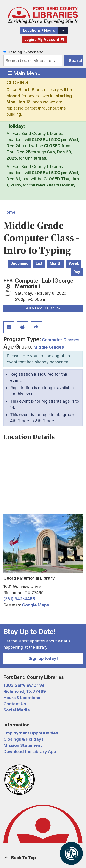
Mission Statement (23, 745)
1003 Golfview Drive (24, 685)
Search (76, 61)
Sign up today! (43, 658)
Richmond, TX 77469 (25, 691)
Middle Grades (49, 347)
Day (77, 272)
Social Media (17, 710)
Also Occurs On (43, 308)
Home (9, 212)
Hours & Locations (22, 698)
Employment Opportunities (31, 733)
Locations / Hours (39, 30)
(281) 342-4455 (19, 599)
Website (36, 52)
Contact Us (15, 704)
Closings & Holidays (24, 739)
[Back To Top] (43, 858)
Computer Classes (61, 340)
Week (74, 264)
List (39, 264)
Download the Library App (30, 751)
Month (56, 264)
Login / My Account (42, 40)
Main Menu (24, 73)
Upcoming (19, 264)
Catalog (15, 52)
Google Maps (35, 605)
